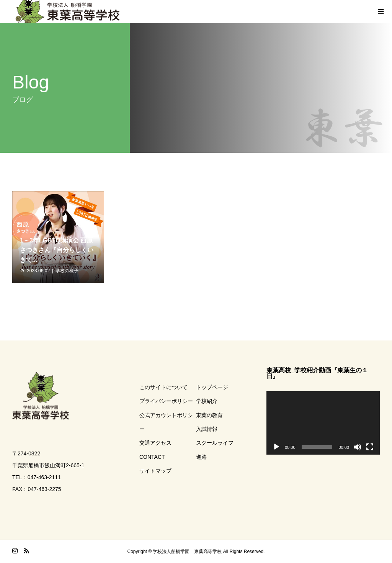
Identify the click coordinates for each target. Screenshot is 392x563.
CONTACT (152, 457)
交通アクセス (155, 443)
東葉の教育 (209, 415)
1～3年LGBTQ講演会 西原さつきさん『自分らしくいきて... (57, 250)
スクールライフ (215, 443)
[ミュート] (358, 447)
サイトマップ (155, 471)
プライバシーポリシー (166, 401)
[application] (323, 423)
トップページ (212, 387)
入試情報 (207, 429)
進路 (201, 457)
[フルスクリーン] (370, 447)
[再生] (276, 447)
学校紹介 (207, 401)
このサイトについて (163, 387)
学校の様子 (67, 271)
